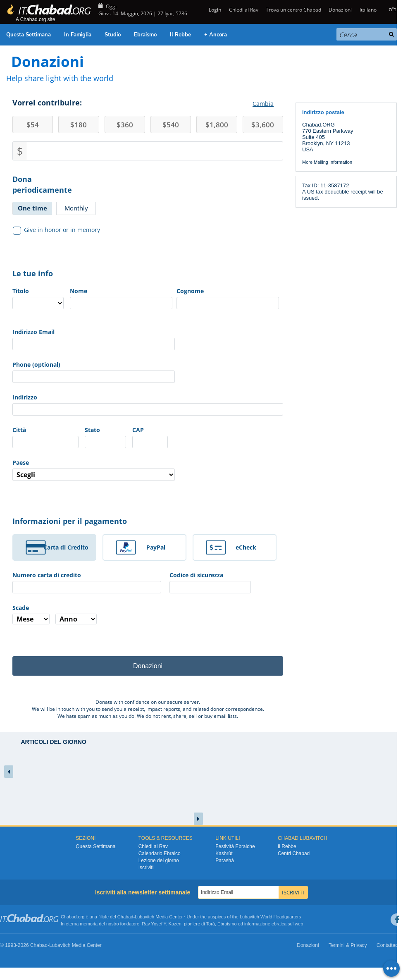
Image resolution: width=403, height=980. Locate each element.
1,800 (217, 125)
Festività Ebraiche (235, 846)
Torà (211, 924)
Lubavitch (144, 917)
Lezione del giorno (159, 860)
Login (214, 10)
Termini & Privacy (348, 945)
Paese (21, 463)
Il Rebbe (180, 35)
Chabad (125, 917)
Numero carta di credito (47, 575)
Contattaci (388, 945)
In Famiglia (78, 35)
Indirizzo (25, 397)
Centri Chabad (294, 853)
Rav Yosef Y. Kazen (162, 924)
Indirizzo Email (33, 332)
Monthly (76, 208)
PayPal (156, 547)
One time (32, 208)
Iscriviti (146, 868)
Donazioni (340, 10)
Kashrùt (224, 853)
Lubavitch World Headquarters (270, 917)
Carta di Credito (66, 547)
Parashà (225, 860)
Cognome (190, 291)
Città (19, 430)
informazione (257, 924)
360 (125, 125)
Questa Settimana (29, 35)
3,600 (263, 125)
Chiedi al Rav (244, 10)
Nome (79, 291)
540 (171, 125)
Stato (92, 430)
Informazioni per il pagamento (70, 521)
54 (33, 125)
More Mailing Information (327, 162)
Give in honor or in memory (57, 230)
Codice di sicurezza (196, 575)
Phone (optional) (36, 365)
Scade (21, 608)
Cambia (263, 104)
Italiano (368, 10)
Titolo (21, 291)
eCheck (246, 547)
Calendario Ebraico (160, 853)
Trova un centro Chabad (293, 10)
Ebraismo (145, 35)
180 (79, 125)
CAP (138, 430)
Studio (113, 35)
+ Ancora (216, 35)
